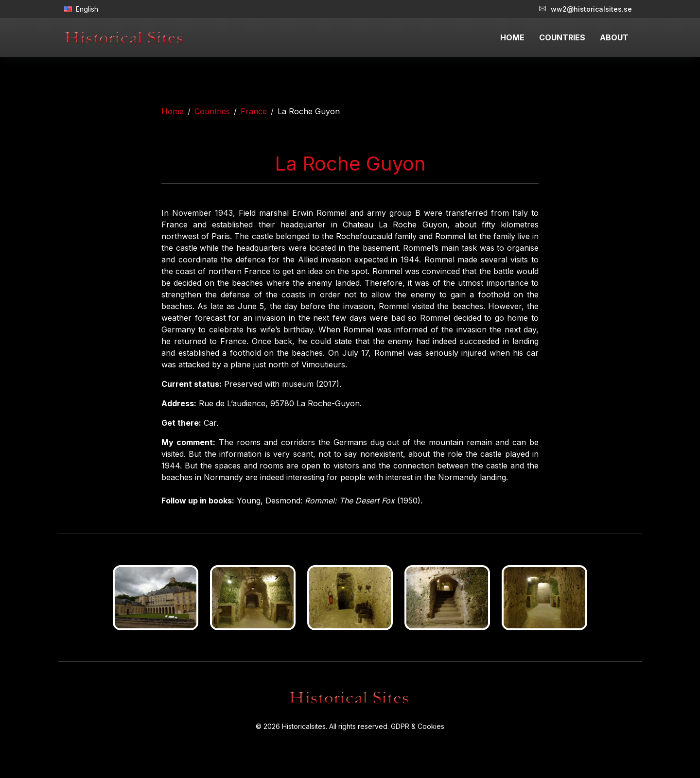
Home (173, 111)
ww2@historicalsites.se (586, 9)
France (254, 111)
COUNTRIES (562, 37)
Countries (212, 111)
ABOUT (614, 37)
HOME (512, 37)
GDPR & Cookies (418, 726)
